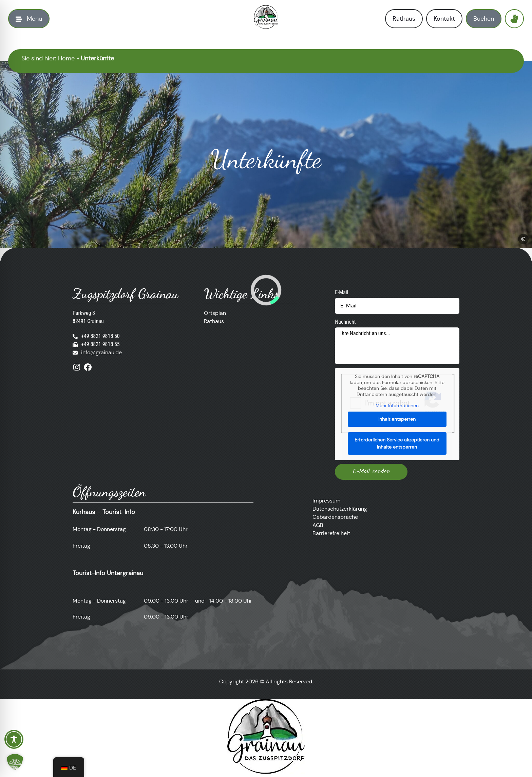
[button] (15, 762)
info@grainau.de (101, 352)
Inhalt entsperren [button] (397, 419)
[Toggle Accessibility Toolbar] (14, 739)
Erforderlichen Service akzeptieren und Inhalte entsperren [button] (397, 443)
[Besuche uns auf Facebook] (88, 367)
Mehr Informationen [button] (397, 406)
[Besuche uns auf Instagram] (77, 367)
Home (66, 58)
